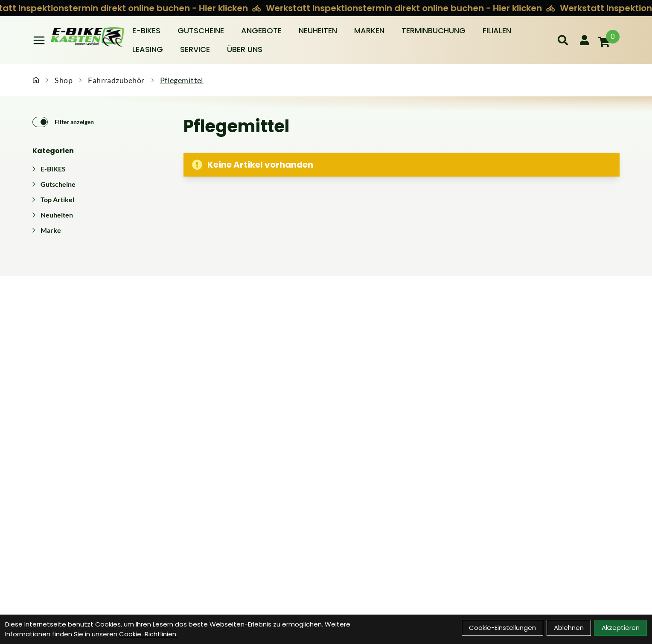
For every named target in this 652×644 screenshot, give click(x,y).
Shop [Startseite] (64, 80)
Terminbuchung (434, 30)
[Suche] (563, 40)
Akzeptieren (621, 628)
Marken (369, 30)
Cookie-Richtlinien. (148, 634)
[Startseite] (36, 80)
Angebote (261, 30)
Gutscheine (201, 30)
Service (195, 49)
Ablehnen (569, 628)
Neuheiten (318, 30)
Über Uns (245, 49)
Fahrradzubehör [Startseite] (116, 80)
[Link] (39, 40)
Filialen (497, 30)
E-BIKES (146, 30)
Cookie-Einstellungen (502, 628)
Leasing (148, 49)
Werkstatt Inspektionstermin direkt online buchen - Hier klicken (406, 8)
